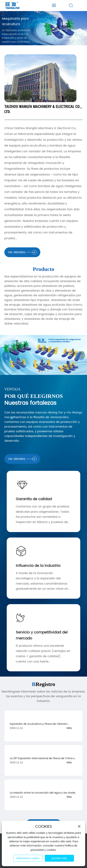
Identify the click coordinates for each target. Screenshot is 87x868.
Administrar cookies (28, 858)
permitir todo (59, 858)
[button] (39, 371)
